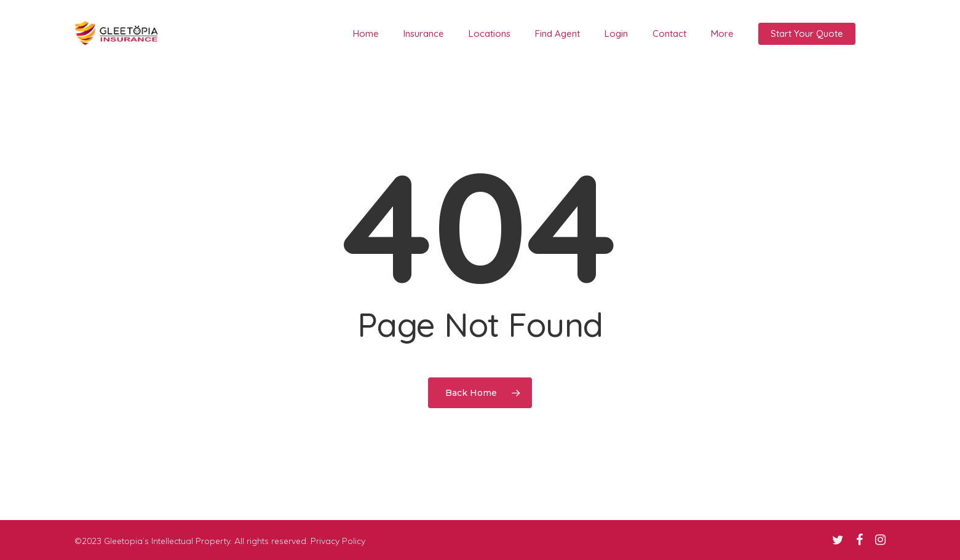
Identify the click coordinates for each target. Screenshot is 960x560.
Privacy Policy (338, 541)
